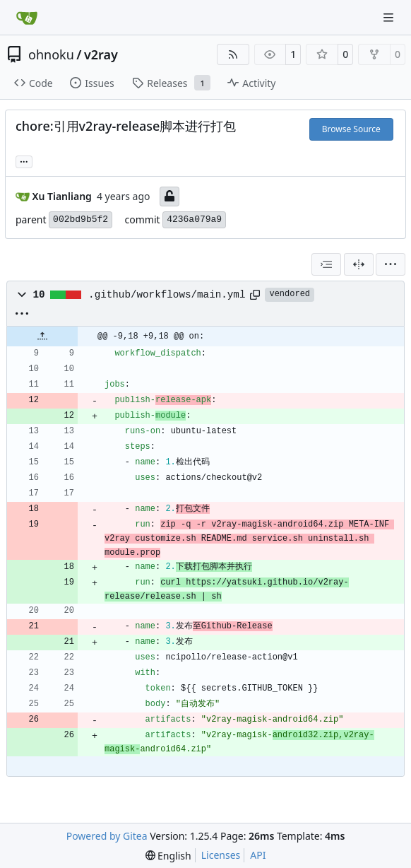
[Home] (27, 18)
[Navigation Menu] (390, 17)
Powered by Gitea (107, 836)
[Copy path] (255, 295)
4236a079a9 (194, 219)
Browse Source (351, 129)
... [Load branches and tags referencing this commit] (24, 160)
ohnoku (51, 54)
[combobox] (326, 264)
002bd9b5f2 (81, 219)
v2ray (101, 54)
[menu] (391, 264)
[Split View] (359, 264)
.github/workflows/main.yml (167, 295)
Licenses (221, 855)
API (258, 855)
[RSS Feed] (233, 54)
